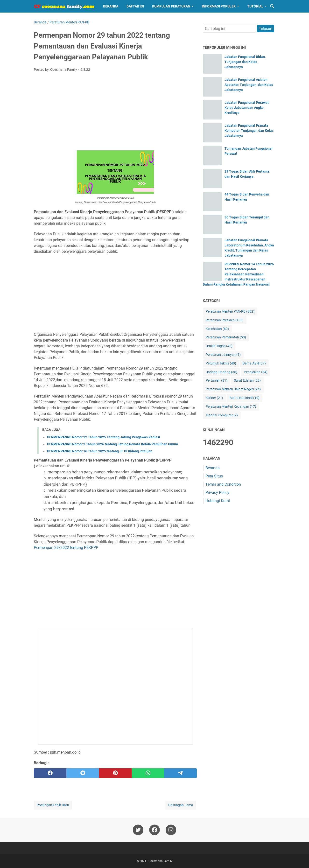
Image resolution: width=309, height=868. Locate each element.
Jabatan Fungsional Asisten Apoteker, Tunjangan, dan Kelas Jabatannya (249, 85)
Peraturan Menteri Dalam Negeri (233, 389)
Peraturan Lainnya (223, 355)
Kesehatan (217, 329)
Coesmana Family (160, 861)
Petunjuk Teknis (221, 363)
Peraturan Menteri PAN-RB (230, 311)
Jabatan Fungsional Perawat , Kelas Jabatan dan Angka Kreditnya (247, 108)
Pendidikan (256, 372)
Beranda (111, 6)
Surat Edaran (247, 381)
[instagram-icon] (171, 830)
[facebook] (50, 773)
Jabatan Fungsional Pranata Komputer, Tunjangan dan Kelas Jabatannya (249, 131)
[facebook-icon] (154, 830)
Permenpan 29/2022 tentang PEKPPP (66, 548)
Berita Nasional (245, 398)
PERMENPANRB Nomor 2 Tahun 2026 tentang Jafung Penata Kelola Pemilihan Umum (112, 444)
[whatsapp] (148, 773)
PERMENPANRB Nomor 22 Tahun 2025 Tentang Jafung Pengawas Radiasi (104, 437)
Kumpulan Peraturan (171, 6)
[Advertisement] (115, 112)
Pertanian (217, 381)
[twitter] (83, 773)
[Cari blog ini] (272, 6)
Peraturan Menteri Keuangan (231, 407)
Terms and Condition (223, 484)
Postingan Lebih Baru (53, 805)
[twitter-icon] (138, 830)
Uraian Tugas (219, 346)
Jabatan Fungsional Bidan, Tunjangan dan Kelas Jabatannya (245, 62)
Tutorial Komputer (222, 415)
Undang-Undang (221, 372)
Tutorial (255, 6)
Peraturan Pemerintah (226, 337)
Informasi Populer (219, 6)
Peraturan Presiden (225, 320)
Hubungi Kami (218, 501)
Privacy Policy (217, 493)
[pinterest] (115, 773)
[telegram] (180, 773)
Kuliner (214, 398)
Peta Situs (214, 476)
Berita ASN (254, 363)
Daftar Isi (135, 6)
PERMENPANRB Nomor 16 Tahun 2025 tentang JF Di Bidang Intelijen (100, 451)
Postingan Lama (181, 805)
